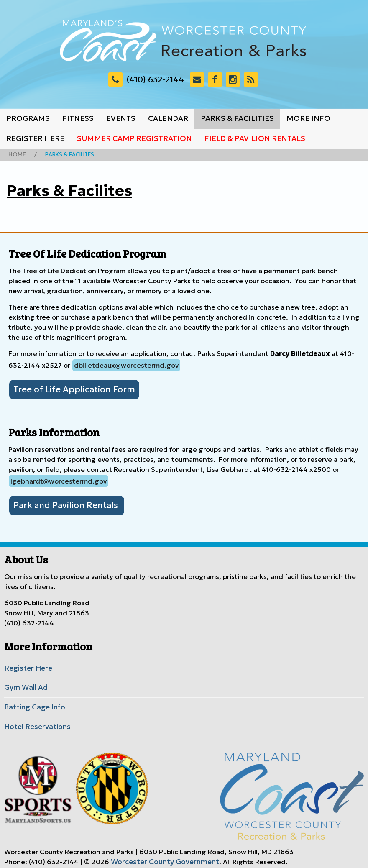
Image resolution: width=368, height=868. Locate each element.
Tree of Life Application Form (69, 389)
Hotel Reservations (35, 722)
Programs (28, 118)
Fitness (78, 118)
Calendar (168, 118)
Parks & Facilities (237, 118)
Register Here (35, 138)
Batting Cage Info (33, 704)
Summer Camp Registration (134, 138)
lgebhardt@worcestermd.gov (59, 480)
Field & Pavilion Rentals (255, 138)
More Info (308, 118)
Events (121, 118)
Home (16, 154)
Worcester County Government (161, 857)
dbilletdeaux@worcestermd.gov (126, 365)
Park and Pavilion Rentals (62, 504)
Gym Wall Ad (25, 685)
